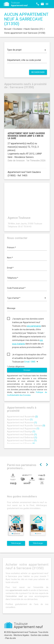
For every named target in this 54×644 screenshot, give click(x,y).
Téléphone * (13, 278)
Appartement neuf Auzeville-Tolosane (26, 426)
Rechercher (38, 72)
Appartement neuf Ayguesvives (23, 429)
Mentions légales (21, 635)
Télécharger (16, 543)
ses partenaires (34, 326)
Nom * (10, 258)
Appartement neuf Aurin (20, 420)
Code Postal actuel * (16, 288)
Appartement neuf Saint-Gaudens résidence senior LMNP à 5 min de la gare (26, 136)
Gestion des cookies (40, 635)
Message (11, 308)
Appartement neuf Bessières (22, 440)
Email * (10, 268)
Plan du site (11, 638)
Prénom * (11, 248)
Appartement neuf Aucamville (22, 417)
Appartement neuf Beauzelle (22, 435)
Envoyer (27, 370)
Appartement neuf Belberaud (22, 438)
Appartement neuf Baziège (21, 432)
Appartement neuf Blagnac (21, 443)
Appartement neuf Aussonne (22, 423)
